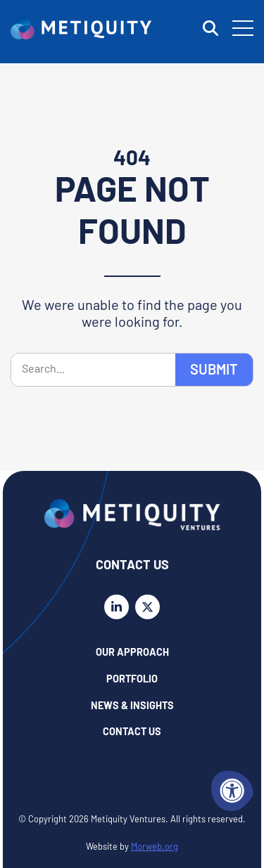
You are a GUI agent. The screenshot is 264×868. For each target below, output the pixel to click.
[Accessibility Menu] (232, 791)
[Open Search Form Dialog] (210, 28)
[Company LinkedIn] (117, 607)
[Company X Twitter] (147, 607)
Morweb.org (155, 847)
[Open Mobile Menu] (243, 28)
